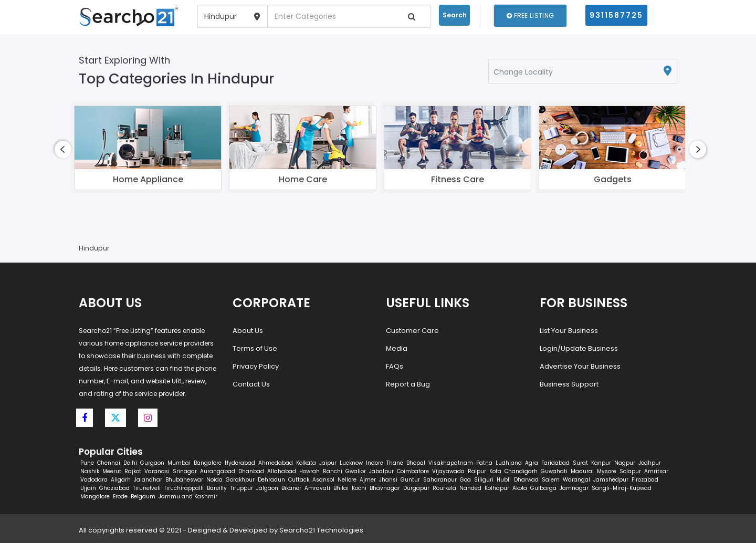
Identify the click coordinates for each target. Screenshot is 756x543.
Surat (580, 463)
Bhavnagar (385, 488)
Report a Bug (408, 384)
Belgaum (143, 497)
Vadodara (94, 480)
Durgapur (416, 488)
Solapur (630, 471)
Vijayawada (448, 471)
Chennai (109, 463)
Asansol (323, 480)
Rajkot (133, 471)
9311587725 (616, 15)
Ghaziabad (114, 488)
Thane (395, 463)
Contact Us (251, 384)
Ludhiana (509, 463)
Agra (532, 463)
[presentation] (63, 149)
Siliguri (484, 480)
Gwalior (356, 471)
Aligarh (121, 480)
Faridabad (555, 463)
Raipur (477, 471)
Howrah (309, 471)
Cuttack (299, 480)
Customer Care (412, 331)
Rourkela (444, 488)
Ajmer (368, 480)
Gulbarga (543, 488)
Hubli (504, 480)
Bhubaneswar (184, 480)
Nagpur (625, 463)
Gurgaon (152, 463)
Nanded (470, 488)
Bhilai (341, 488)
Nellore (347, 480)
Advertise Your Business (580, 366)
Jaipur (328, 463)
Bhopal (416, 463)
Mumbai (179, 463)
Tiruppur (241, 488)
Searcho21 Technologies (321, 530)
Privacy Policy (256, 366)
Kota (495, 471)
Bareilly (217, 488)
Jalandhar (148, 480)
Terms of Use (255, 348)
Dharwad (526, 480)
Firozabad (645, 480)
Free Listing (530, 15)
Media (397, 348)
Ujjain (88, 488)
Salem (551, 480)
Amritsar (656, 471)
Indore (375, 463)
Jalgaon (267, 488)
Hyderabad (240, 463)
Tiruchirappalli (184, 488)
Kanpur (601, 463)
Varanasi (157, 471)
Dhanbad (251, 471)
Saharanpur (440, 480)
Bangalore (208, 463)
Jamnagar (574, 488)
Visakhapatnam (451, 463)
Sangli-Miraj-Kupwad (622, 488)
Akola (520, 488)
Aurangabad (218, 471)
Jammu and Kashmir (188, 497)
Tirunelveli (147, 488)
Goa (465, 480)
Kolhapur (497, 488)
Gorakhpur (240, 480)
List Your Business (569, 331)
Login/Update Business (579, 348)
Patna (484, 463)
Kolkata (306, 463)
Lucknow (351, 463)
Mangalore (95, 497)
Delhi (130, 463)
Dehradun (271, 480)
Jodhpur (650, 463)
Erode (120, 497)
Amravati (317, 488)
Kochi (359, 488)
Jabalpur (381, 471)
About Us (248, 331)
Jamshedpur (611, 480)
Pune (87, 463)
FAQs (395, 366)
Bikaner (291, 488)
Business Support (569, 384)
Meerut (112, 471)
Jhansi (388, 480)
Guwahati (554, 471)
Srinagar (185, 471)
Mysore (607, 471)
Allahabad (282, 471)
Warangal (576, 480)
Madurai (582, 471)
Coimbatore (413, 471)
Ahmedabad (276, 463)
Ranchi (333, 471)
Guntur (410, 480)
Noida (214, 480)
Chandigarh (521, 471)
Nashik (90, 471)
